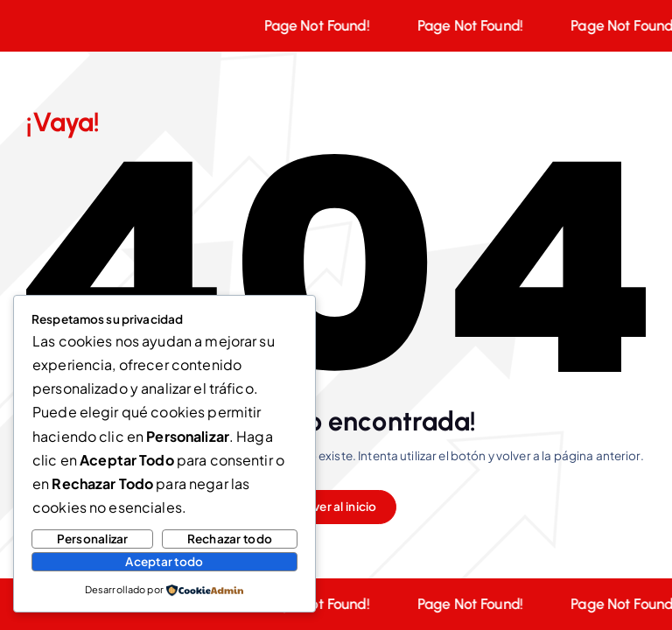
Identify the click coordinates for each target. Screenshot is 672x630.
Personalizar (93, 539)
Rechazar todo (230, 539)
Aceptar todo (164, 561)
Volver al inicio (336, 506)
